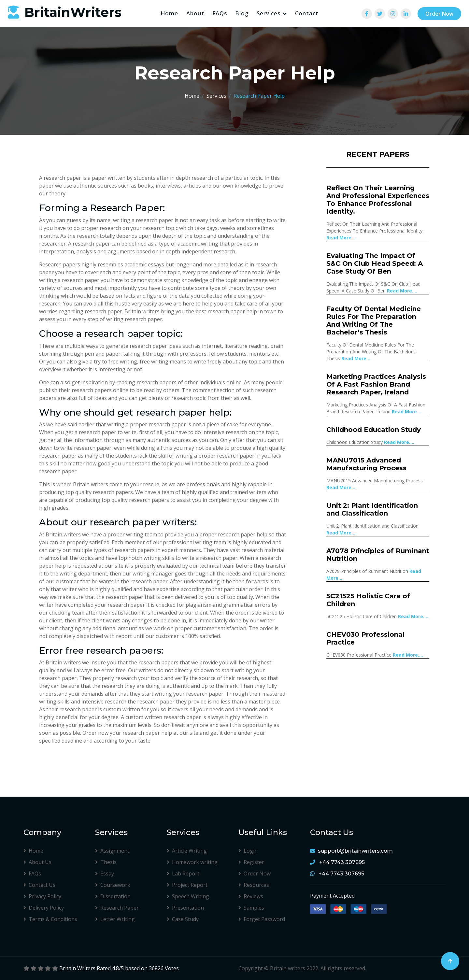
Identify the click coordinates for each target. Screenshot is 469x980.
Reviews (251, 896)
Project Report (187, 885)
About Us (37, 862)
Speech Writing (188, 896)
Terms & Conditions (50, 919)
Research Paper (117, 908)
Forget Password (262, 919)
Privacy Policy (42, 896)
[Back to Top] (450, 961)
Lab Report (183, 873)
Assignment (112, 851)
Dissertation (113, 896)
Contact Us (39, 885)
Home (169, 13)
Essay (105, 873)
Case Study (183, 919)
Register (251, 862)
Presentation (185, 908)
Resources (254, 885)
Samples (251, 908)
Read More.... (341, 238)
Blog (242, 13)
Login (248, 851)
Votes (172, 968)
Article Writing (187, 851)
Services (269, 13)
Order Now (439, 14)
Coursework (113, 885)
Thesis (106, 862)
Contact (307, 13)
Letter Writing (115, 919)
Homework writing (192, 862)
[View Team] (367, 14)
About (195, 13)
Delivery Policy (44, 908)
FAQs (220, 13)
